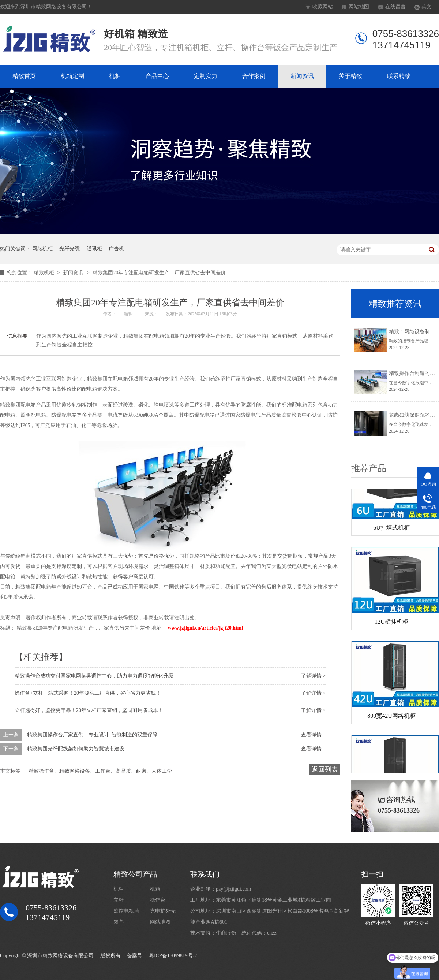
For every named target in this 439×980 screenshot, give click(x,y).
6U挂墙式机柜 (391, 529)
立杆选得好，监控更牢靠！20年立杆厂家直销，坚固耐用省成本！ (89, 710)
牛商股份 (226, 933)
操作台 (158, 900)
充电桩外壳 (163, 911)
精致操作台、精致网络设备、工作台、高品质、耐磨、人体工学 (100, 771)
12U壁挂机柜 (391, 623)
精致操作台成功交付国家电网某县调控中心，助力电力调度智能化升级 (94, 676)
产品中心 (157, 76)
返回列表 (325, 769)
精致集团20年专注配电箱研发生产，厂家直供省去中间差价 (159, 273)
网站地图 (359, 7)
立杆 (119, 900)
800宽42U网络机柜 (391, 717)
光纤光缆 (70, 249)
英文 (427, 7)
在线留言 (395, 7)
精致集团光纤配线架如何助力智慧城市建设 (76, 749)
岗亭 (119, 922)
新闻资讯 (302, 76)
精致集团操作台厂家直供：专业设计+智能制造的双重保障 (93, 735)
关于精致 (350, 76)
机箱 (155, 889)
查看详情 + (313, 735)
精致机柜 (45, 273)
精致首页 (24, 76)
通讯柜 (94, 249)
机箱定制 (72, 76)
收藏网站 (323, 7)
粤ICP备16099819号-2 (173, 956)
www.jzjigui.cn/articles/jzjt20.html (206, 628)
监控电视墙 (126, 911)
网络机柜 (42, 249)
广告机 (116, 249)
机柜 (115, 76)
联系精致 (399, 76)
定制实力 (206, 76)
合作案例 (254, 76)
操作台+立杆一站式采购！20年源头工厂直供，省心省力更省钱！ (88, 693)
